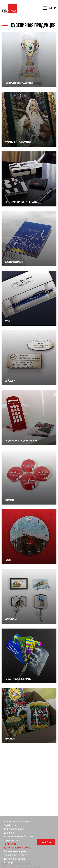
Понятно (46, 842)
